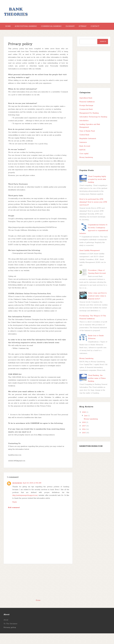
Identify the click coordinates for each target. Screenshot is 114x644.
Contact (11, 36)
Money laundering (86, 168)
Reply (15, 513)
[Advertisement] (38, 592)
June (86, 426)
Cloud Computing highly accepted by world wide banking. (97, 190)
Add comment (14, 518)
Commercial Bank (86, 120)
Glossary (76, 27)
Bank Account (85, 157)
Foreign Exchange (86, 116)
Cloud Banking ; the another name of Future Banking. (97, 389)
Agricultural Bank (86, 109)
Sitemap (91, 27)
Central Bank (84, 145)
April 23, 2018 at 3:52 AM (32, 494)
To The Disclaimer (10, 634)
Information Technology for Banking (93, 127)
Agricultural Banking (28, 27)
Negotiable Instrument (88, 149)
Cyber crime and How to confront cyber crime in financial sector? (97, 307)
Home (9, 27)
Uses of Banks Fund (87, 142)
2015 (84, 443)
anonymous (17, 494)
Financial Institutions (87, 112)
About (6, 631)
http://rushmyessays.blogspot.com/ (25, 506)
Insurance (83, 153)
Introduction (84, 131)
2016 (84, 440)
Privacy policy (20, 55)
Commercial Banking (56, 27)
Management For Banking (89, 124)
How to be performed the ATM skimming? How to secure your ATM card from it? (93, 213)
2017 (84, 437)
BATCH (82, 161)
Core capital (84, 164)
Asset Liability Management (90, 261)
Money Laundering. (86, 369)
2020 (84, 423)
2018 (84, 433)
